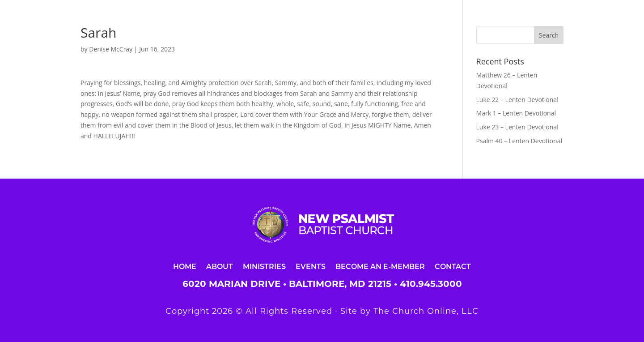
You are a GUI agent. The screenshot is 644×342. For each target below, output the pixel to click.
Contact (453, 266)
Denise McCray (111, 49)
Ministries (264, 266)
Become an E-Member (380, 266)
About (220, 266)
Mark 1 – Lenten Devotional (516, 113)
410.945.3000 (431, 284)
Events (311, 266)
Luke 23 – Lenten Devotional (517, 127)
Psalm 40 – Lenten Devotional (519, 141)
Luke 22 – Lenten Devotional (517, 100)
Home (185, 266)
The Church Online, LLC (426, 311)
